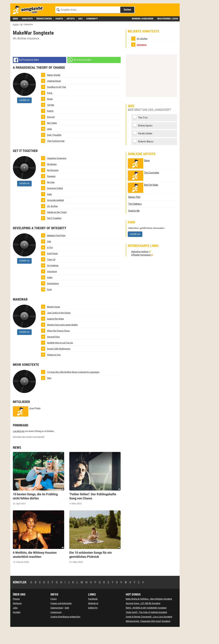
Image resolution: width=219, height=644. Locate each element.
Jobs (15, 623)
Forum (54, 614)
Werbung (17, 619)
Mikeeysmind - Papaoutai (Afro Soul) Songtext (148, 637)
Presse (16, 614)
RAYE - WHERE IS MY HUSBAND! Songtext (146, 623)
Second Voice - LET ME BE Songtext (143, 619)
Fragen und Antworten (61, 619)
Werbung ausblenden (143, 34)
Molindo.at (93, 619)
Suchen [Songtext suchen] (127, 25)
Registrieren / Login (168, 34)
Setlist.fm (93, 623)
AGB (67, 623)
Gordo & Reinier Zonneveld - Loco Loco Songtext (149, 632)
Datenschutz (57, 623)
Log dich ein (19, 447)
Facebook (93, 614)
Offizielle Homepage (141, 270)
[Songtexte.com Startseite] (29, 25)
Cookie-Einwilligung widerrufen (65, 632)
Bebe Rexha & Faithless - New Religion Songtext (149, 614)
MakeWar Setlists (140, 267)
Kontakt (17, 628)
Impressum (56, 628)
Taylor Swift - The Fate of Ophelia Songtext (146, 628)
